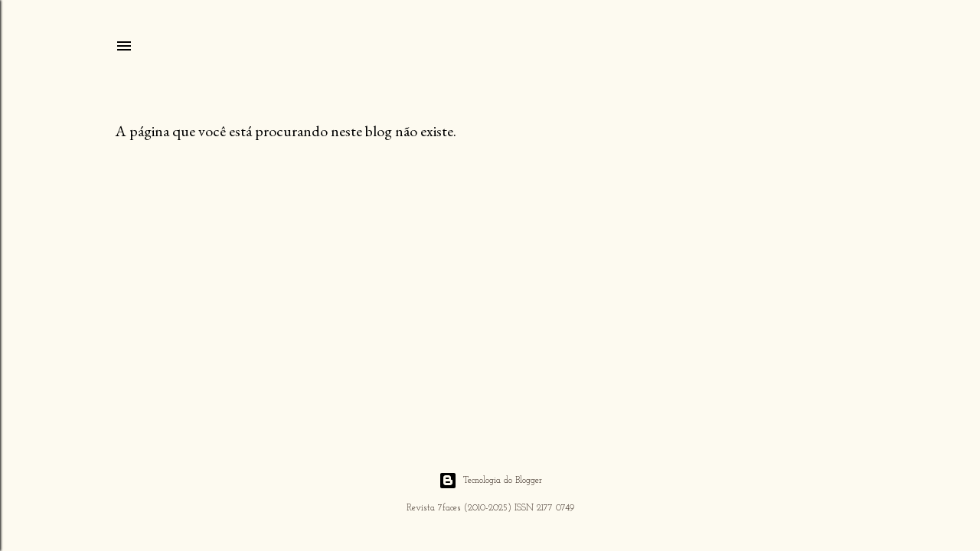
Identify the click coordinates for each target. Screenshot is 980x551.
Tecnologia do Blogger (490, 481)
